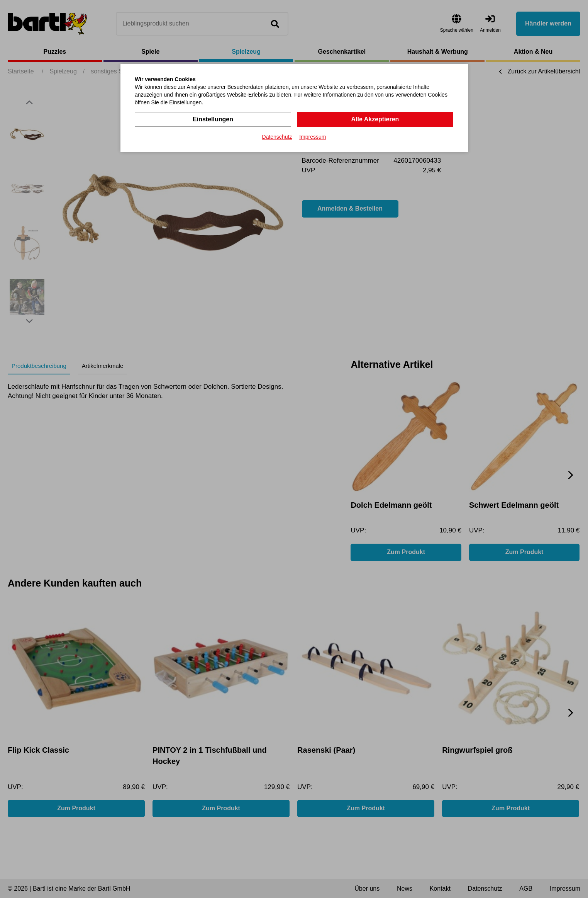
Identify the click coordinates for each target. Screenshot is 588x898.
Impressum (313, 137)
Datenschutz (277, 137)
